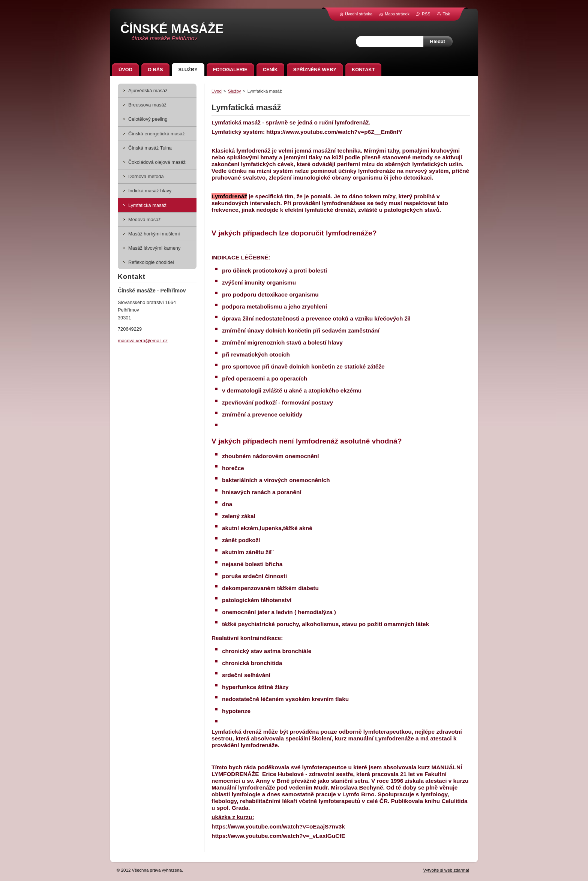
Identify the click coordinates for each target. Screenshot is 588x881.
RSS (426, 14)
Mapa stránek (397, 14)
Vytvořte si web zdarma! (446, 870)
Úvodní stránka (359, 14)
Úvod (217, 91)
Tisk (446, 14)
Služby (235, 91)
